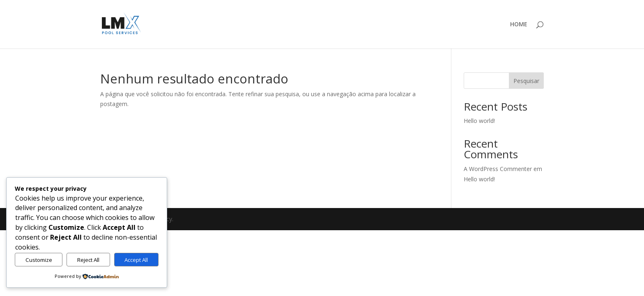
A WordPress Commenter (498, 169)
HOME (519, 25)
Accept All (136, 260)
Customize (39, 260)
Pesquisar (526, 81)
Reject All (88, 260)
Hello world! (479, 121)
